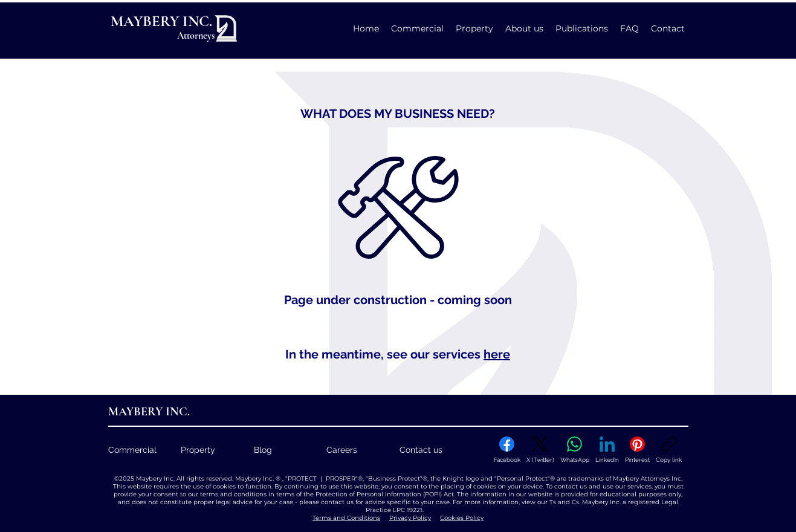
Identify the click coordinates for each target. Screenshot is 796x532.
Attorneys (196, 36)
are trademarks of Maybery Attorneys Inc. (619, 478)
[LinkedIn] (607, 450)
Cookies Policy (462, 518)
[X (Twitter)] (540, 450)
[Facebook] (507, 450)
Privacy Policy (410, 518)
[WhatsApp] (575, 450)
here (497, 354)
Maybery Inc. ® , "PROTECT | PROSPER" (296, 478)
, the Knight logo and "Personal (476, 478)
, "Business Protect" (393, 478)
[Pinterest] (637, 450)
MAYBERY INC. (161, 21)
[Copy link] (669, 450)
